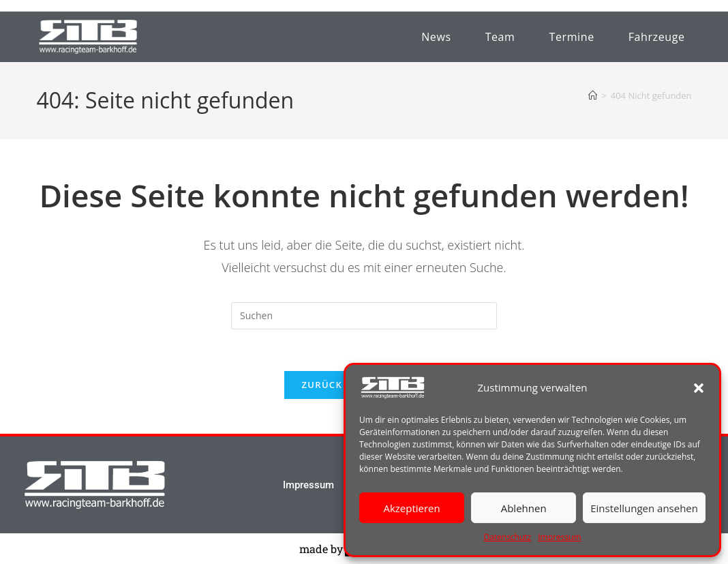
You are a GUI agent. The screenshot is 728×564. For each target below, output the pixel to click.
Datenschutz (507, 537)
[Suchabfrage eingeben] (364, 316)
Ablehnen (524, 508)
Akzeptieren (411, 508)
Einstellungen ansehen (644, 508)
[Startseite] (593, 95)
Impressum (559, 537)
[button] (699, 388)
